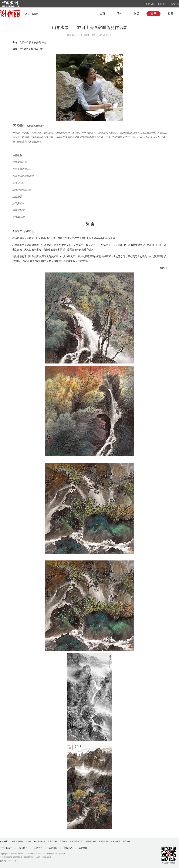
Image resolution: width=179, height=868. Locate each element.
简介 (119, 14)
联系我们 (23, 848)
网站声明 (83, 848)
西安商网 (126, 841)
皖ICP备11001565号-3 (9, 861)
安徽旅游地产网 (76, 841)
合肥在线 (63, 841)
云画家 (28, 841)
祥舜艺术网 (52, 841)
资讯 (153, 14)
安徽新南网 (115, 841)
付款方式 (38, 848)
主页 (102, 14)
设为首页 (162, 4)
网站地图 (53, 848)
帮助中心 (68, 848)
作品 (136, 14)
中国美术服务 (17, 841)
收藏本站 (175, 4)
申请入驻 (150, 4)
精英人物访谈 (39, 841)
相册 (170, 14)
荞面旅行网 (104, 841)
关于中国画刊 (6, 848)
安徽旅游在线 (91, 841)
